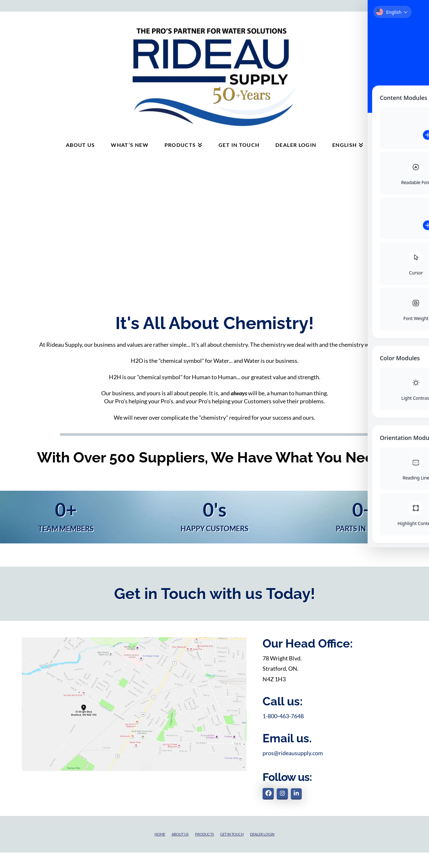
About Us (180, 834)
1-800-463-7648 (283, 716)
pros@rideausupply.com (293, 753)
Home (160, 834)
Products (205, 834)
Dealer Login (262, 834)
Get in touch (232, 834)
